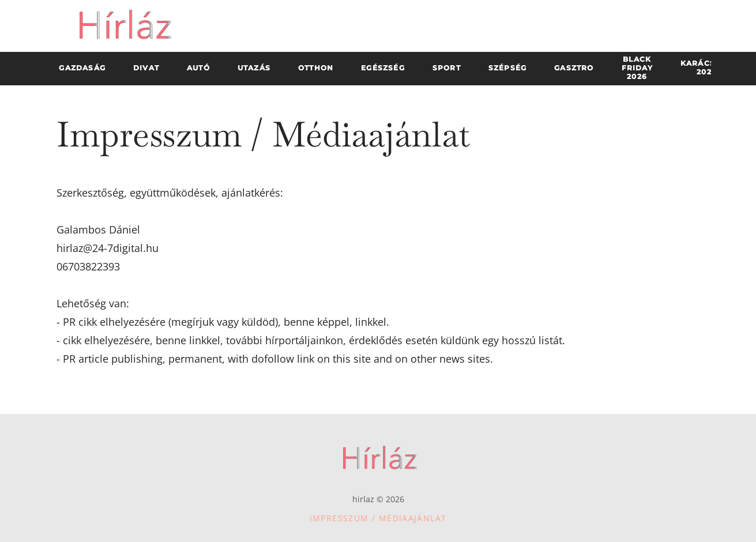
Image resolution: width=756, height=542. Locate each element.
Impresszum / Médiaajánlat (378, 518)
